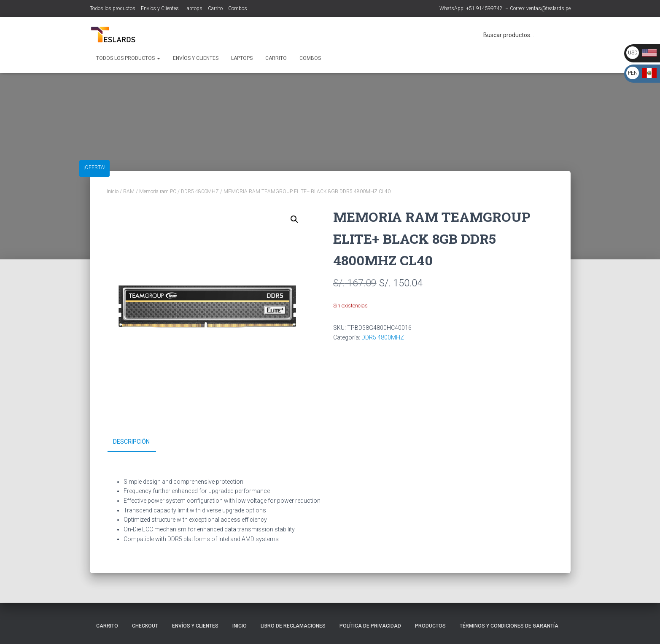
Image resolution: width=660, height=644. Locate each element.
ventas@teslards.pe (548, 8)
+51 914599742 (484, 8)
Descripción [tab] (131, 442)
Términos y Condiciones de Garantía (509, 626)
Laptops (193, 8)
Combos (238, 8)
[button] (294, 219)
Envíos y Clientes (160, 8)
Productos (430, 626)
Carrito (215, 8)
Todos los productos (113, 8)
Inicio (113, 191)
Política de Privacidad (370, 626)
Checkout (145, 626)
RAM (129, 191)
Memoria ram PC (158, 191)
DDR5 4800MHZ (200, 191)
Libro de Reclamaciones (293, 626)
